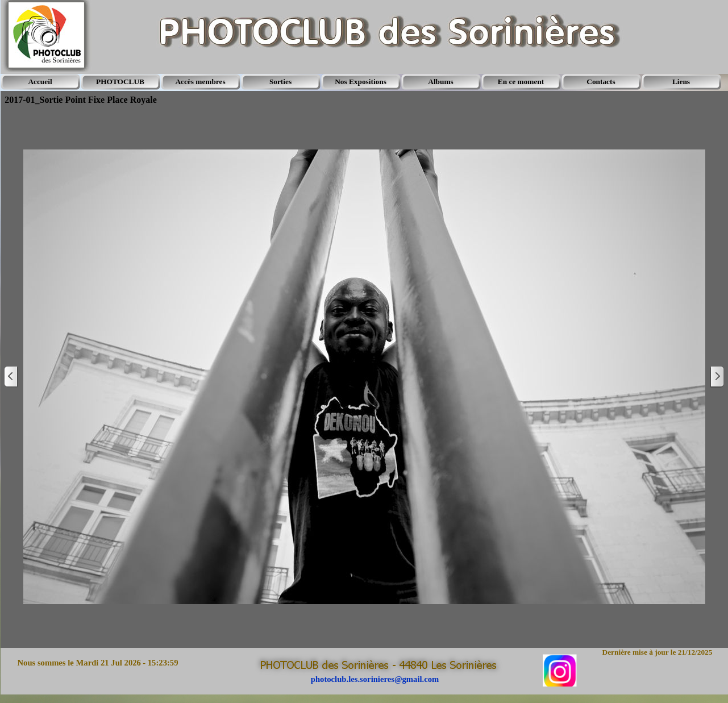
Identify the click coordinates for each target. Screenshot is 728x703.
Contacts (601, 82)
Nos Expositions (361, 82)
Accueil (40, 82)
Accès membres (200, 82)
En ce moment (521, 82)
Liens (681, 82)
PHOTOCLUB (120, 82)
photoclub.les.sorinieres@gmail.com (375, 679)
